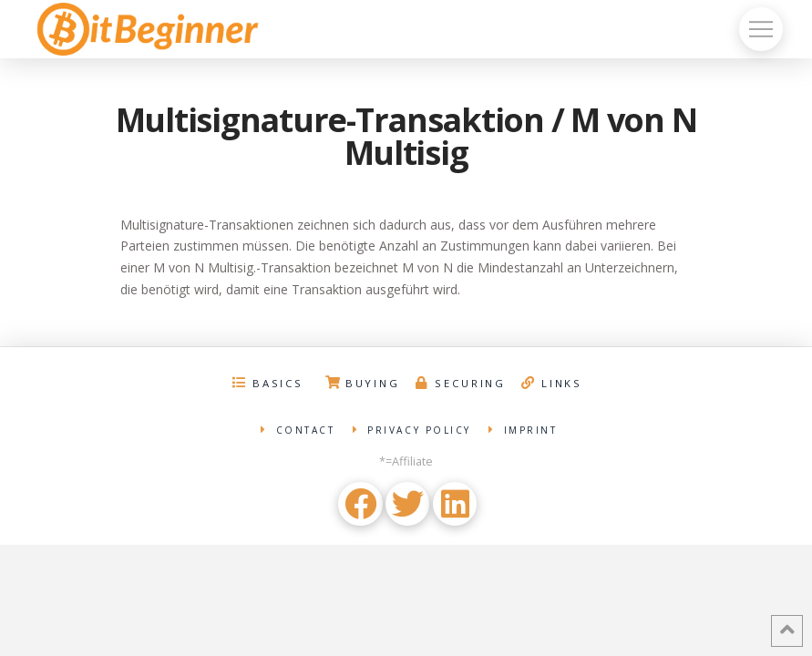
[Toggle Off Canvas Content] (761, 29)
